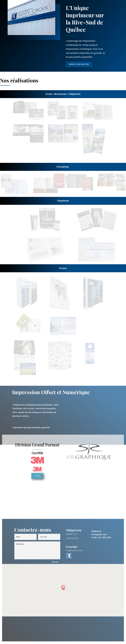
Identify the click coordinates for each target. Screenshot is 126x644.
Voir (39, 475)
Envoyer (56, 564)
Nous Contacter (79, 64)
